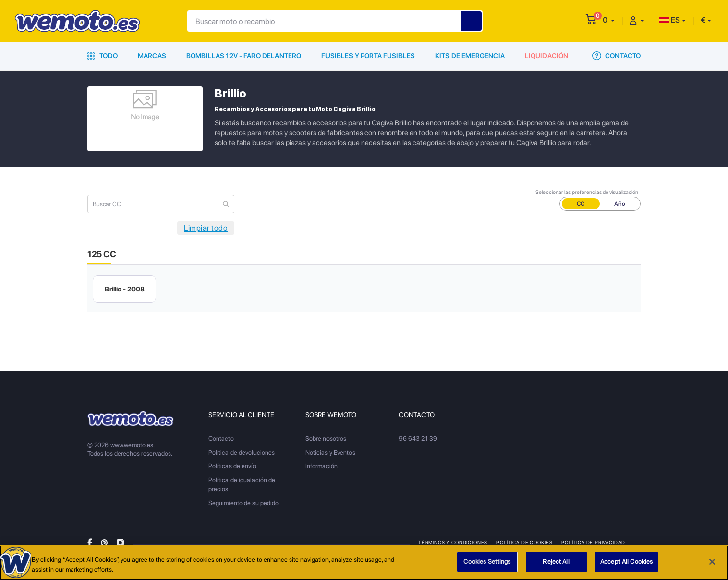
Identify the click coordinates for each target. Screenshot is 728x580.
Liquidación (546, 56)
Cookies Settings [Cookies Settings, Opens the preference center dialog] (487, 563)
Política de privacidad (593, 542)
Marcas (152, 56)
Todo (102, 56)
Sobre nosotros (326, 439)
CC (581, 204)
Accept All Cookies (626, 563)
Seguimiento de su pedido (243, 503)
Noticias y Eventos (330, 452)
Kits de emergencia (470, 56)
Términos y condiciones (453, 542)
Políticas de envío (232, 466)
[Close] (712, 563)
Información (321, 466)
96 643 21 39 (418, 439)
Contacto (617, 56)
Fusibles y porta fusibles (368, 56)
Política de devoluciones (242, 452)
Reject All (556, 563)
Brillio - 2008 (125, 289)
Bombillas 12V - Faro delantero (244, 56)
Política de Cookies (524, 542)
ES (669, 20)
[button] (609, 20)
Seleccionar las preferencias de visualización (587, 192)
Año (620, 204)
